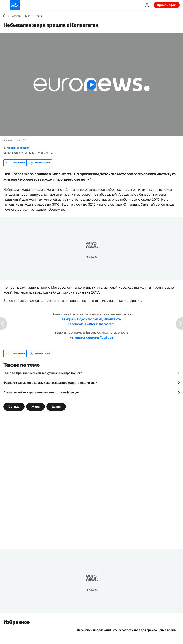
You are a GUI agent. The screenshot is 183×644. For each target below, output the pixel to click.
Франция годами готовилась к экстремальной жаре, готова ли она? (50, 383)
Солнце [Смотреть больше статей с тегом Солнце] (14, 406)
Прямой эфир (167, 5)
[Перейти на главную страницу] (15, 5)
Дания (39, 16)
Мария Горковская (18, 148)
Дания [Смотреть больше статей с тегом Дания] (56, 406)
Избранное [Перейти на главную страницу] (17, 622)
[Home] (5, 16)
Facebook (75, 324)
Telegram (69, 319)
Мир (28, 16)
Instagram (107, 324)
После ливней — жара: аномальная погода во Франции (41, 392)
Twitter (90, 324)
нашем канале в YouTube (94, 337)
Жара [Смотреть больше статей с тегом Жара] (35, 406)
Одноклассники (89, 319)
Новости (15, 16)
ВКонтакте (112, 319)
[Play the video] (91, 85)
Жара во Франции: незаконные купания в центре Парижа (43, 373)
